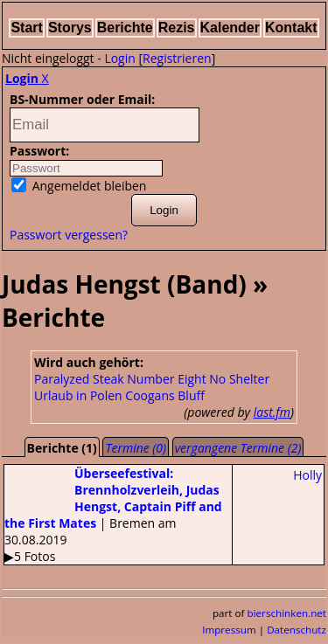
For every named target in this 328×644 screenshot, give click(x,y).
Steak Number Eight (150, 379)
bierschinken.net (287, 613)
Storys (70, 28)
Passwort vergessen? (69, 235)
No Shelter (239, 379)
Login (119, 58)
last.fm (272, 412)
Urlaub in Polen (78, 395)
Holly (307, 475)
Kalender (230, 28)
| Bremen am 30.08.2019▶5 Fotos (113, 515)
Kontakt (291, 28)
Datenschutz (297, 630)
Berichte (125, 28)
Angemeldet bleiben (79, 186)
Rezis (177, 28)
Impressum (229, 630)
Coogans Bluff (165, 395)
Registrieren (177, 58)
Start (26, 28)
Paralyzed (62, 379)
